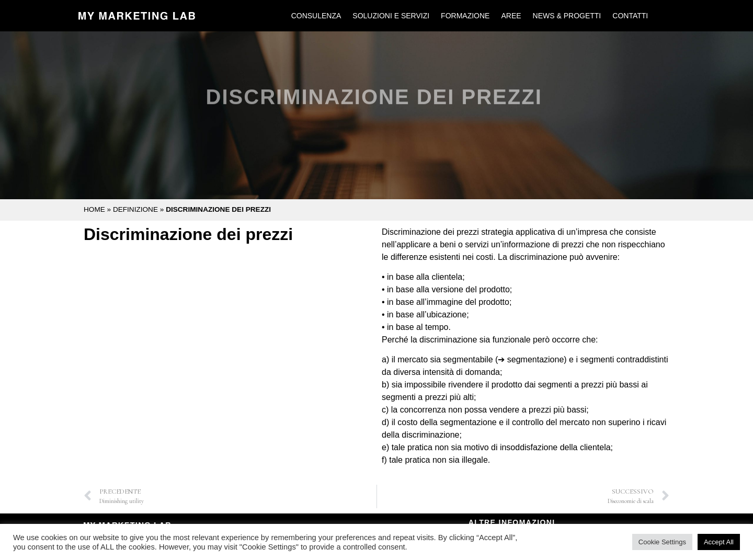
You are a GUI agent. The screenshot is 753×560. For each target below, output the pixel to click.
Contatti (630, 16)
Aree (511, 16)
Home (94, 209)
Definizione (135, 209)
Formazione (465, 16)
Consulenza (316, 16)
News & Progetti (567, 16)
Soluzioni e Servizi (391, 16)
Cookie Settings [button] (662, 542)
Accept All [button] (719, 542)
